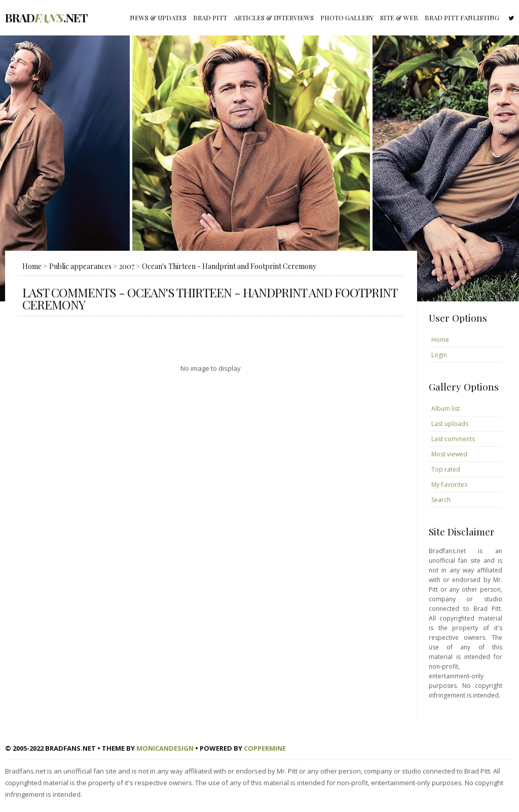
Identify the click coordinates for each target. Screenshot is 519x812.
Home (32, 266)
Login (439, 355)
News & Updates (158, 17)
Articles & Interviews (274, 17)
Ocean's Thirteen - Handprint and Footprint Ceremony (229, 266)
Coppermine (265, 748)
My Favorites (449, 485)
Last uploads (450, 424)
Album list (446, 409)
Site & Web (399, 17)
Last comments (453, 439)
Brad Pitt (210, 17)
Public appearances (80, 266)
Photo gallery (347, 17)
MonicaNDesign (165, 748)
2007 (127, 266)
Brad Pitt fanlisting (462, 17)
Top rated (446, 469)
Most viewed (449, 454)
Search (441, 500)
